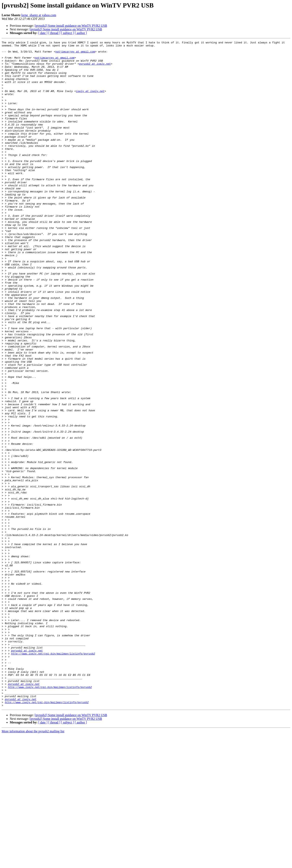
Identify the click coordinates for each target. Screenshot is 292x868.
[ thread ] (54, 33)
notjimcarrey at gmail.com (75, 54)
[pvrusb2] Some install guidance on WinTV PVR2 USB (71, 26)
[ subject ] (68, 33)
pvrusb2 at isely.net (95, 69)
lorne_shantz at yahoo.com (39, 15)
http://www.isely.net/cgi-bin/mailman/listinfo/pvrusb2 (53, 776)
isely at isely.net (90, 101)
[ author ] (81, 33)
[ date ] (43, 33)
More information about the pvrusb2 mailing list (33, 864)
